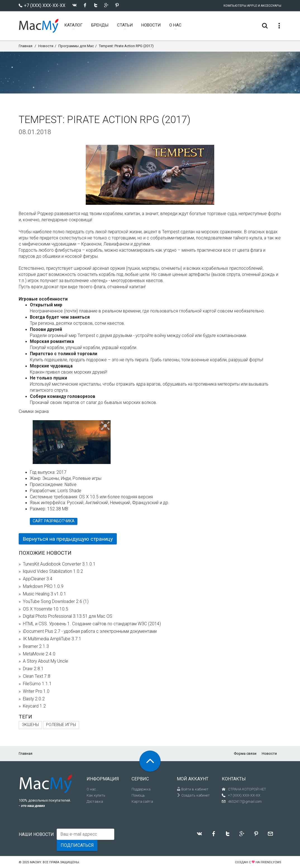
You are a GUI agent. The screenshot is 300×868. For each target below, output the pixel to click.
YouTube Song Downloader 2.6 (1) (56, 602)
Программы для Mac (76, 46)
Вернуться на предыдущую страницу (68, 539)
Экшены (30, 725)
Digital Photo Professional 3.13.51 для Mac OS (68, 616)
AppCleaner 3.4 (38, 579)
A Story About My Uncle (46, 661)
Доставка (95, 801)
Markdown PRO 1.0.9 (43, 586)
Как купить (96, 795)
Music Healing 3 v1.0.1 (45, 594)
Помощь (138, 795)
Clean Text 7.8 (37, 676)
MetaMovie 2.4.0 (39, 654)
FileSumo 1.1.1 (37, 684)
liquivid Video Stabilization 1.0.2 (53, 571)
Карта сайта (142, 801)
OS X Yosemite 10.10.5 (46, 609)
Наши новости (36, 834)
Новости (46, 46)
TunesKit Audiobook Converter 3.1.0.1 (59, 564)
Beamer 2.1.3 (36, 646)
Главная (26, 46)
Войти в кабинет (193, 789)
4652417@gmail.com (245, 801)
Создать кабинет (193, 795)
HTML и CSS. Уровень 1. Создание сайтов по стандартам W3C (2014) (92, 624)
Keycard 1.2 (34, 706)
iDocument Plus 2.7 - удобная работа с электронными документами (90, 631)
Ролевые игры (61, 725)
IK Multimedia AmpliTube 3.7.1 (52, 639)
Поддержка (141, 789)
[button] (105, 426)
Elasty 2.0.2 (34, 699)
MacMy (35, 862)
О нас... (92, 789)
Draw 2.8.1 (33, 669)
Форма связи (245, 753)
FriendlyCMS (271, 862)
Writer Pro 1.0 (36, 691)
